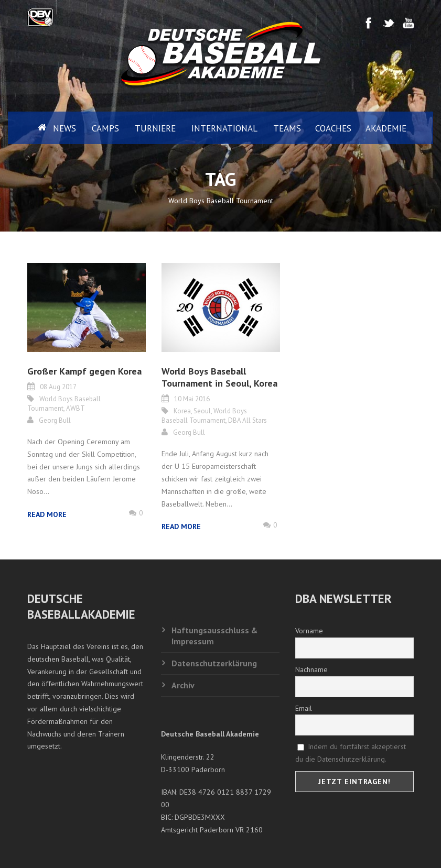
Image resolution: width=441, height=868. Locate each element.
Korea (182, 411)
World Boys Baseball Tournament (204, 416)
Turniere (155, 128)
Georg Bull (55, 420)
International (224, 128)
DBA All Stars (248, 420)
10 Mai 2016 (192, 399)
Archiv (183, 685)
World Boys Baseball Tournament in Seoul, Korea (219, 377)
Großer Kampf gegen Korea (84, 371)
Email (304, 708)
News (64, 128)
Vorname (309, 631)
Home (34, 128)
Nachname (311, 669)
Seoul (202, 411)
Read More (47, 514)
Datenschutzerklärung (214, 663)
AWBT (76, 408)
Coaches (333, 128)
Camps (105, 128)
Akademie (386, 128)
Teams (287, 128)
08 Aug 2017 (58, 387)
